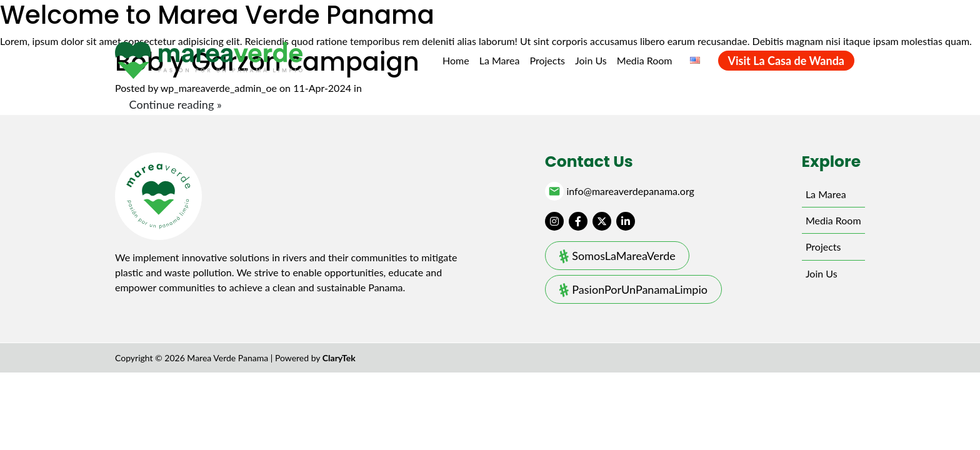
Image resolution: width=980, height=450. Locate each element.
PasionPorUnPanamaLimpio (640, 289)
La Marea (500, 60)
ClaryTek (339, 358)
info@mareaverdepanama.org (630, 191)
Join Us (591, 60)
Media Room (645, 60)
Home (456, 60)
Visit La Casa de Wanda (786, 61)
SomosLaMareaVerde (623, 256)
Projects (547, 60)
